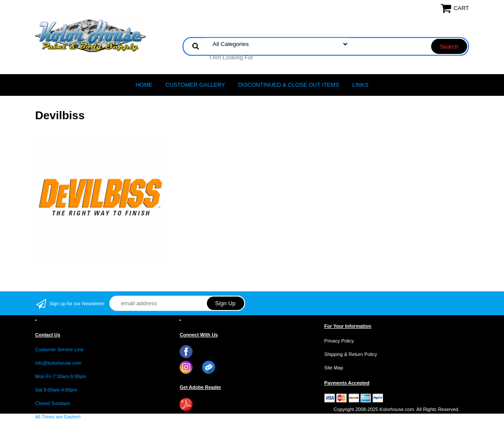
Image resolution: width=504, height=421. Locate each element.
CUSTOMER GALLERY (195, 85)
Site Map (334, 368)
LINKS (360, 85)
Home (144, 85)
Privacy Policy (339, 341)
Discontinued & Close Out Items (289, 85)
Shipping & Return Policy (351, 354)
